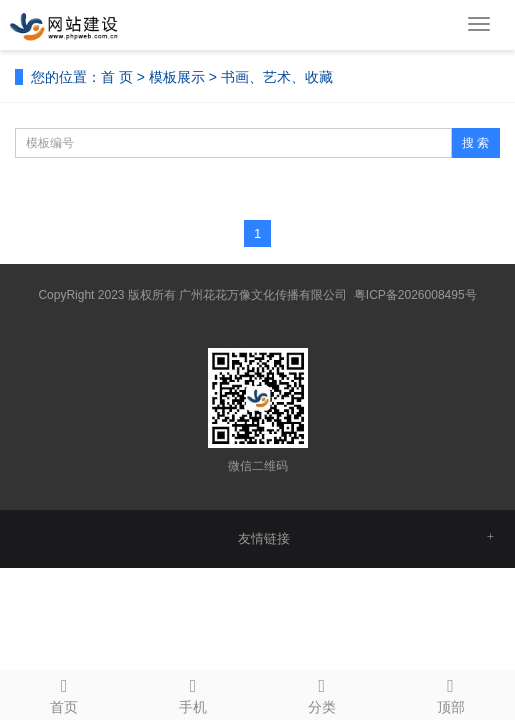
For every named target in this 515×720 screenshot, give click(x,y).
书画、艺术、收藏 (277, 77)
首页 (64, 693)
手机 (193, 693)
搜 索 (475, 143)
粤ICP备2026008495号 (415, 295)
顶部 (450, 693)
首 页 (117, 77)
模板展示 (177, 77)
